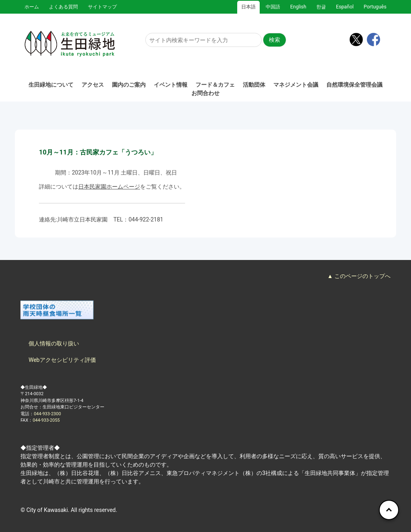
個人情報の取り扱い (54, 343)
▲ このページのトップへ (359, 276)
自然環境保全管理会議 (354, 85)
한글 (321, 7)
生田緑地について (51, 85)
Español (345, 7)
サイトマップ (102, 7)
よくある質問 (63, 7)
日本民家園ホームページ (109, 187)
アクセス (93, 85)
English (298, 7)
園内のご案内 (129, 85)
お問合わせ (205, 93)
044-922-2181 (146, 219)
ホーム (32, 7)
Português (375, 7)
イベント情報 (171, 85)
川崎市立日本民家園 (82, 219)
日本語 (248, 7)
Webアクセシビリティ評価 (62, 360)
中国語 (273, 7)
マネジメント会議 (296, 85)
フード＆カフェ (215, 85)
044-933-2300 (47, 414)
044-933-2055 (46, 420)
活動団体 (254, 85)
